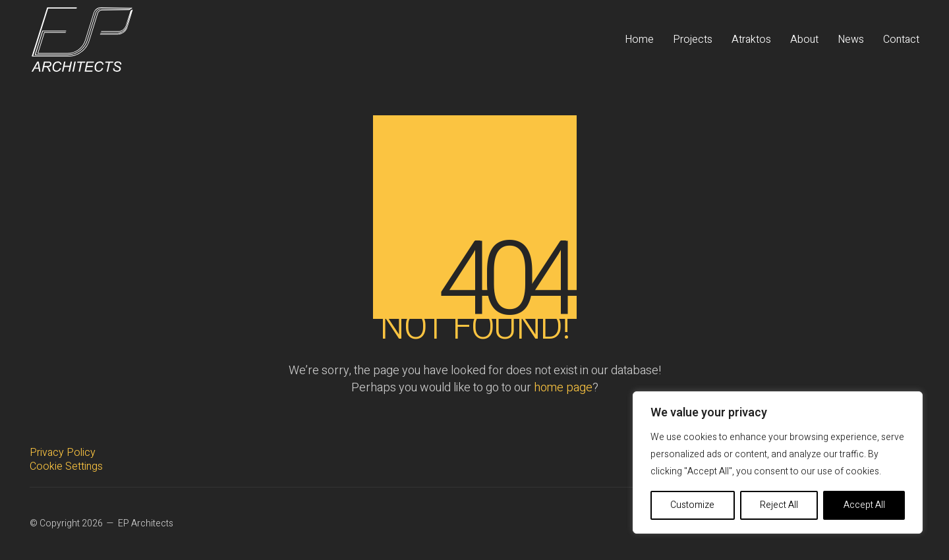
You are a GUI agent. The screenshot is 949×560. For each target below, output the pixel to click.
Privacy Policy (63, 453)
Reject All (779, 505)
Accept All (864, 505)
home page (563, 388)
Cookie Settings (66, 467)
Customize (692, 505)
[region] (778, 462)
